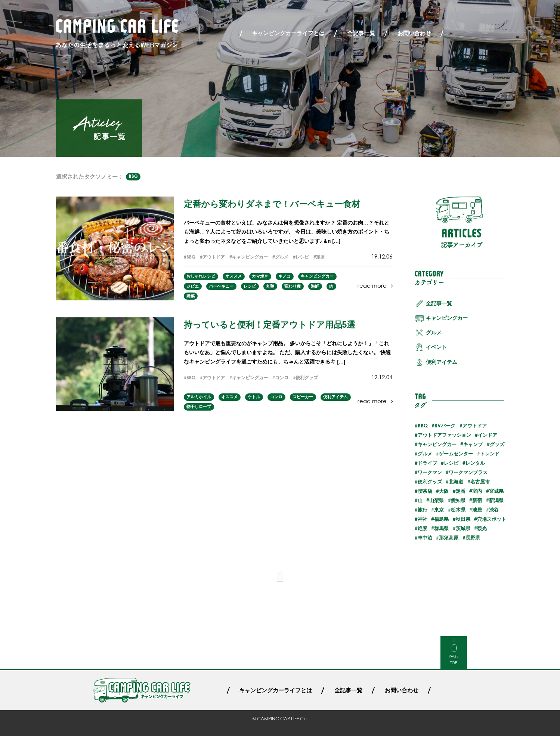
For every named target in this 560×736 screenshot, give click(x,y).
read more (372, 286)
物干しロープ (199, 406)
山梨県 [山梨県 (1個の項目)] (437, 500)
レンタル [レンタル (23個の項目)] (475, 463)
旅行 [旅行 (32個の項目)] (423, 510)
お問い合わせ (414, 33)
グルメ (282, 257)
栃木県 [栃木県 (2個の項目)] (458, 510)
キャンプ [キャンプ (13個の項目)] (473, 444)
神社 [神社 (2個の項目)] (423, 519)
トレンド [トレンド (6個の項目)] (490, 454)
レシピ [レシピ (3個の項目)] (451, 463)
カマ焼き (260, 276)
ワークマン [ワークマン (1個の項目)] (430, 472)
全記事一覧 (361, 33)
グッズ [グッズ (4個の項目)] (497, 444)
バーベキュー (221, 286)
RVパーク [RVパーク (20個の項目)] (445, 426)
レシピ (302, 257)
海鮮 (315, 286)
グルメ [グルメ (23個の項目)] (425, 454)
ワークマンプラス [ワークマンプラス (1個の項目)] (468, 472)
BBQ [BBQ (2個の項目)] (423, 426)
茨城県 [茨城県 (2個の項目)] (463, 528)
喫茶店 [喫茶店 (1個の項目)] (425, 491)
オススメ (233, 276)
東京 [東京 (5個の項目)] (439, 510)
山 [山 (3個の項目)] (420, 500)
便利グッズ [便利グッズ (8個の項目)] (430, 482)
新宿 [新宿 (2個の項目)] (477, 500)
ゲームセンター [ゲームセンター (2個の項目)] (456, 454)
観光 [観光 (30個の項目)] (482, 528)
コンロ (282, 378)
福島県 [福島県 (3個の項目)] (441, 519)
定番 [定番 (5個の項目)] (461, 491)
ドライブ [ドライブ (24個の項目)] (427, 463)
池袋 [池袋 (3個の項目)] (477, 510)
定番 (321, 257)
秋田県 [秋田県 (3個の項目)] (463, 519)
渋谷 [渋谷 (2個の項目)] (494, 510)
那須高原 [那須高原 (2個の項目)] (449, 538)
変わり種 (293, 286)
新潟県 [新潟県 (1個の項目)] (496, 500)
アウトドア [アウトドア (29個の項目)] (475, 426)
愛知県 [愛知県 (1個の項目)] (458, 500)
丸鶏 (270, 286)
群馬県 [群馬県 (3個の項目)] (441, 528)
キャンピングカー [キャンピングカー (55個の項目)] (437, 444)
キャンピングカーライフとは (288, 33)
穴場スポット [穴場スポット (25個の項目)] (492, 519)
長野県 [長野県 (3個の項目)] (473, 538)
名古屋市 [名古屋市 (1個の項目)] (480, 482)
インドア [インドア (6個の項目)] (488, 435)
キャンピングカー (250, 257)
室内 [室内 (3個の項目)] (477, 491)
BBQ (133, 176)
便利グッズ (307, 378)
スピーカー (303, 397)
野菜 (191, 296)
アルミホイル (199, 397)
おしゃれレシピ (201, 276)
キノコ (284, 276)
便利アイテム (335, 397)
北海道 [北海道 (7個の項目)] (456, 482)
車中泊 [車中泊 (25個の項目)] (425, 538)
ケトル (254, 397)
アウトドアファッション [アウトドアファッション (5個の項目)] (444, 435)
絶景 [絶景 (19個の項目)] (423, 528)
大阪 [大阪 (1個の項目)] (444, 491)
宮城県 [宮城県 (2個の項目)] (496, 491)
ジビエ (193, 286)
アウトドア (214, 257)
